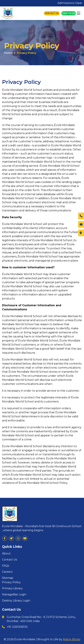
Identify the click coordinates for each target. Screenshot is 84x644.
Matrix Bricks (72, 639)
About (6, 554)
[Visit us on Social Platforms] (5, 538)
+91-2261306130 (17, 627)
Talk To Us (69, 13)
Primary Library (12, 588)
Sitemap (8, 578)
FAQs (6, 566)
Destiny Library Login (16, 601)
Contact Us (52, 13)
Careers (7, 572)
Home (10, 53)
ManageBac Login (14, 595)
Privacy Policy (27, 53)
